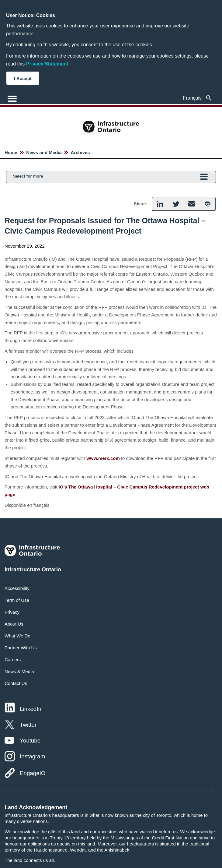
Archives (80, 152)
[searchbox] (209, 98)
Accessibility (17, 588)
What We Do (17, 636)
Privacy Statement (47, 64)
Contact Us (16, 683)
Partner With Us (21, 648)
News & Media (19, 671)
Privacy (12, 612)
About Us (14, 624)
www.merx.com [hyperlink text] (103, 458)
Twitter (28, 725)
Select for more (110, 177)
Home (11, 152)
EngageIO (33, 773)
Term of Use (17, 600)
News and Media (44, 152)
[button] (160, 204)
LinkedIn (31, 709)
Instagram (32, 756)
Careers (13, 660)
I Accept (23, 78)
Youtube (30, 741)
